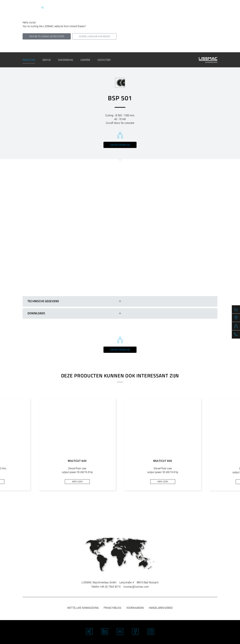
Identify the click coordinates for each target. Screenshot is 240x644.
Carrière (85, 60)
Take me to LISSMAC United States (47, 36)
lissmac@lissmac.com (136, 587)
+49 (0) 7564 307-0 (110, 587)
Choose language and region (94, 36)
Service (47, 60)
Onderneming (66, 60)
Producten (29, 60)
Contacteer (104, 60)
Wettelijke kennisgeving (83, 608)
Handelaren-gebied (161, 608)
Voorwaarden (135, 608)
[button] (111, 507)
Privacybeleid (112, 608)
